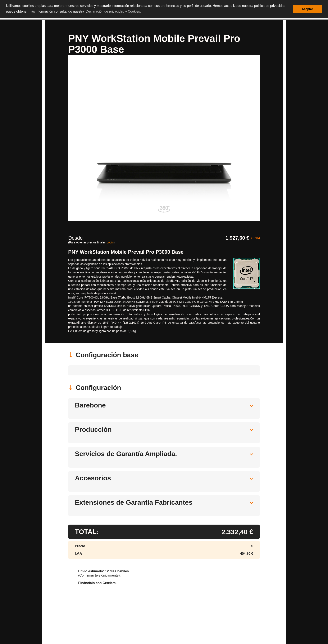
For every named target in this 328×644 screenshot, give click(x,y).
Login (110, 242)
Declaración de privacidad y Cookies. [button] (113, 11)
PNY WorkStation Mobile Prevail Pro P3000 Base (126, 252)
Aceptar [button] (307, 9)
